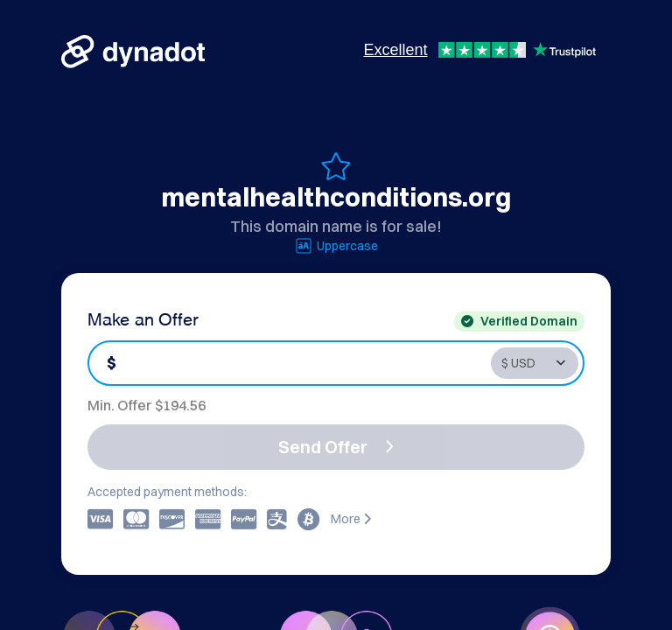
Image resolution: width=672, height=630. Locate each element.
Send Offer (336, 447)
